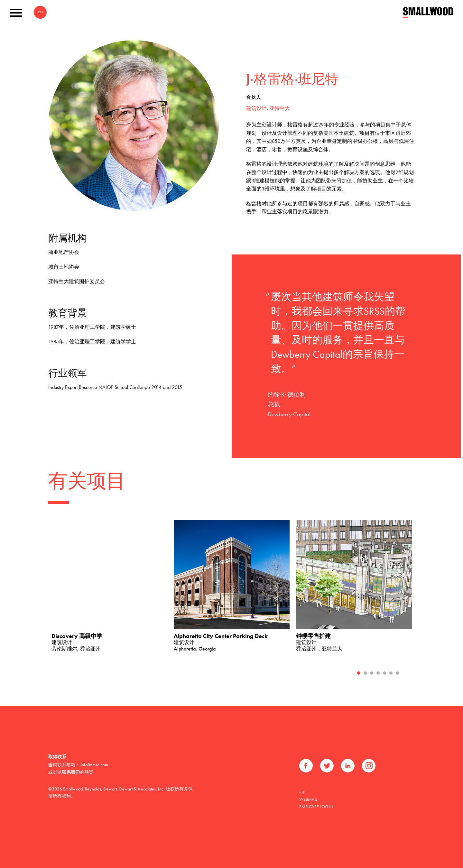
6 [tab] (391, 673)
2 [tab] (365, 673)
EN (40, 12)
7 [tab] (397, 673)
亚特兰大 (280, 108)
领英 (348, 766)
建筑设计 (256, 108)
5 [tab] (384, 673)
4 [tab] (378, 673)
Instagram (369, 766)
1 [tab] (359, 673)
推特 (327, 766)
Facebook (306, 766)
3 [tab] (372, 673)
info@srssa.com (94, 765)
